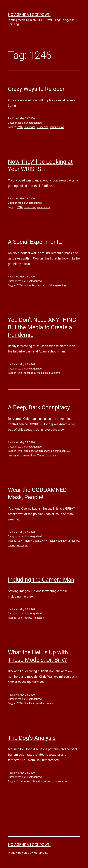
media (40, 373)
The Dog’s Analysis (32, 738)
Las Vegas (30, 127)
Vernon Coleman (47, 455)
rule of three (29, 455)
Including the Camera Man (41, 580)
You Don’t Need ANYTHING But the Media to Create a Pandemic (42, 327)
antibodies (30, 285)
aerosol (28, 781)
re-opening (42, 127)
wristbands (43, 207)
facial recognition (44, 451)
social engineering (55, 285)
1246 (20, 127)
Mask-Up (74, 541)
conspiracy (30, 373)
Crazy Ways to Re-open (37, 89)
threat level (30, 207)
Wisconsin (38, 618)
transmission (61, 781)
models (49, 703)
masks (40, 285)
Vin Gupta (22, 545)
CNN (45, 541)
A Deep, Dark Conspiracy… (41, 407)
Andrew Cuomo (32, 541)
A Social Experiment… (35, 242)
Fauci (32, 703)
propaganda (15, 455)
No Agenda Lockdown (29, 15)
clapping (29, 451)
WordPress (40, 853)
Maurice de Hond (43, 781)
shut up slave (57, 127)
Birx (26, 703)
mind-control (62, 451)
